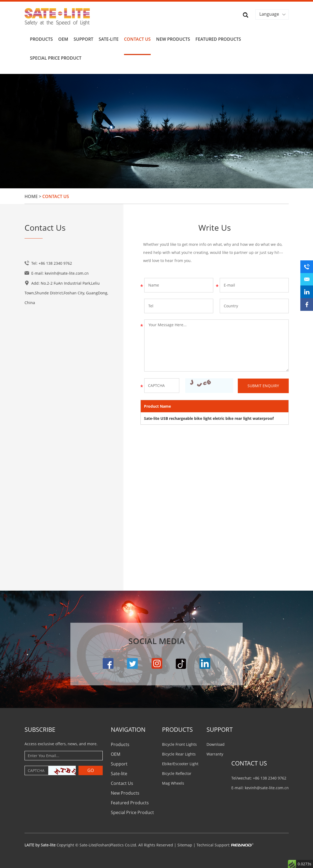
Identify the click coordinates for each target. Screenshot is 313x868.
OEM (63, 38)
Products (41, 38)
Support (83, 38)
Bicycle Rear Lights (179, 753)
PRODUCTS (177, 728)
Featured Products (218, 38)
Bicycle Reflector (177, 772)
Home (31, 195)
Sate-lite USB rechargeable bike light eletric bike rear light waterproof (209, 417)
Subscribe (40, 728)
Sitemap (185, 844)
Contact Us (137, 38)
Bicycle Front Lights (179, 743)
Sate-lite (109, 38)
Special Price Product (56, 57)
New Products (173, 38)
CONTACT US (249, 762)
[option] (156, 130)
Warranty (215, 753)
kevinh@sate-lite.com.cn (67, 272)
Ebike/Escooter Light (180, 762)
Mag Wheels (173, 782)
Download (216, 743)
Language (269, 14)
